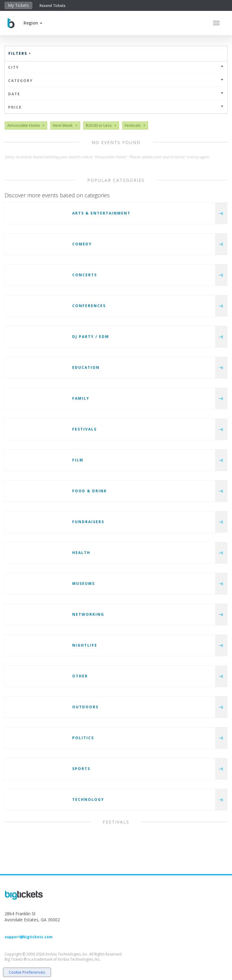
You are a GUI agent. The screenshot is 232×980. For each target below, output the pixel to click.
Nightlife (85, 645)
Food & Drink (90, 491)
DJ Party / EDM (91, 337)
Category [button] (116, 81)
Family (81, 398)
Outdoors (85, 707)
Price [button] (116, 107)
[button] (33, 23)
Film (78, 460)
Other (80, 676)
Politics (83, 738)
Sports (81, 769)
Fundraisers (88, 522)
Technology (88, 800)
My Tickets (18, 5)
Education (86, 367)
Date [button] (116, 94)
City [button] (116, 67)
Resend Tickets (53, 6)
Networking (88, 614)
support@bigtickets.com (29, 937)
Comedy (82, 244)
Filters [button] (20, 53)
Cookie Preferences (27, 972)
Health (81, 553)
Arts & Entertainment (101, 213)
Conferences (89, 306)
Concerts (85, 275)
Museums (84, 583)
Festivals (84, 429)
